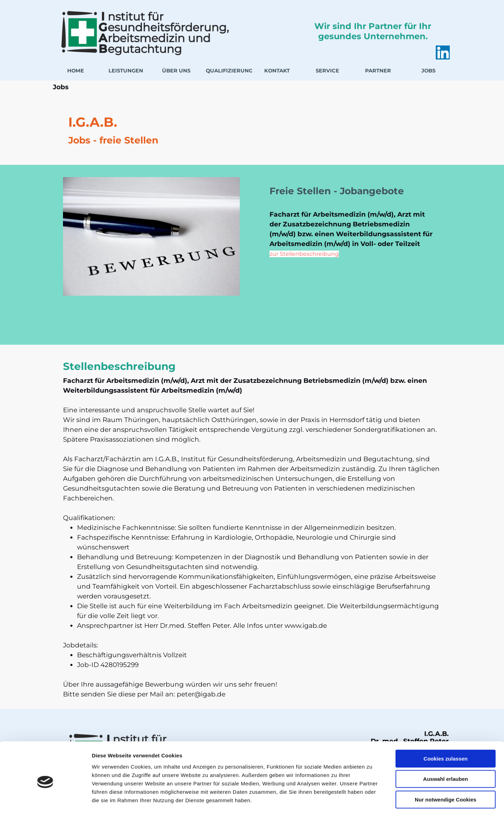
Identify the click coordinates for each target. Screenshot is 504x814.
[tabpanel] (252, 130)
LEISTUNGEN (126, 71)
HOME (76, 71)
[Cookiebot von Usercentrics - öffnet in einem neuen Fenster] (45, 800)
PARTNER (378, 71)
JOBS (428, 71)
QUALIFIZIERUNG (229, 71)
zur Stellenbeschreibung (304, 254)
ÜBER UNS (176, 71)
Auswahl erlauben (446, 749)
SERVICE (327, 71)
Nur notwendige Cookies (446, 769)
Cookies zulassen (446, 728)
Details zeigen (372, 800)
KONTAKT (277, 71)
